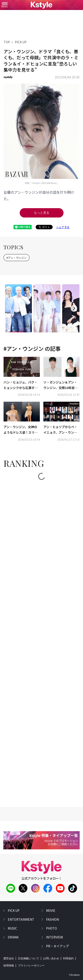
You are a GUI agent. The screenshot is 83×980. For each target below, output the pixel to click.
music (12, 928)
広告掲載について (29, 958)
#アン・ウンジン (16, 258)
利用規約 (68, 958)
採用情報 (9, 966)
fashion (52, 919)
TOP (7, 42)
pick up (14, 910)
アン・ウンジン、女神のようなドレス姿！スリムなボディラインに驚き (21, 430)
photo (51, 928)
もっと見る (42, 213)
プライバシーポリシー (31, 966)
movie (51, 910)
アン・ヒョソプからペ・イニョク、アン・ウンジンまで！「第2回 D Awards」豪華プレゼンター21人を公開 (61, 430)
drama (13, 937)
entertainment (21, 919)
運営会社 (9, 958)
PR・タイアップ (57, 946)
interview (54, 937)
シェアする (63, 227)
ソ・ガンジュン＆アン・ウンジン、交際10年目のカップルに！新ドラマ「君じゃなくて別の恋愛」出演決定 (61, 385)
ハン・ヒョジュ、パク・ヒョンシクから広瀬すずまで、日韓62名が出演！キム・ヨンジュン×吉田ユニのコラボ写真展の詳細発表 (21, 385)
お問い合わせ (51, 958)
